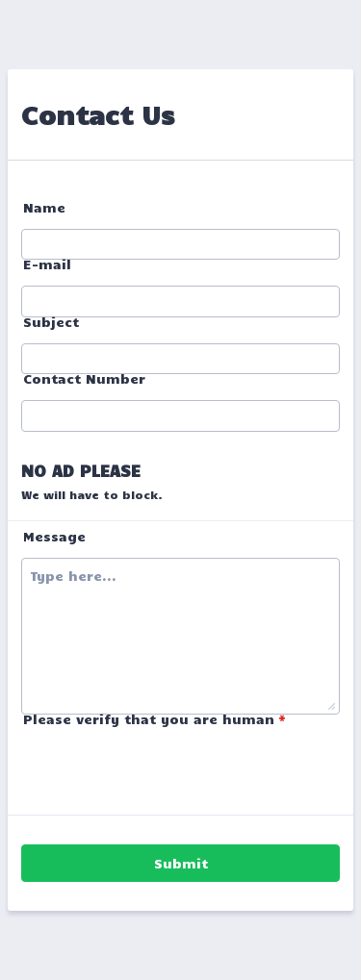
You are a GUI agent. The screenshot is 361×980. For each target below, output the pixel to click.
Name (44, 207)
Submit (181, 863)
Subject (51, 322)
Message (54, 536)
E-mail (47, 264)
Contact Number (84, 378)
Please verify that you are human (155, 719)
